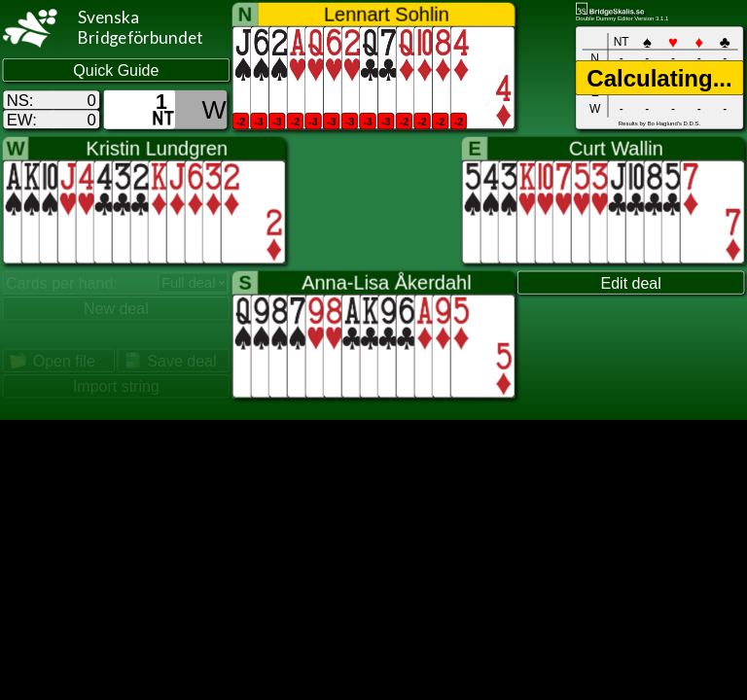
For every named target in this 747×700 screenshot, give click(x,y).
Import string (116, 387)
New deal (116, 309)
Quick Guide (116, 70)
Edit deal (631, 283)
